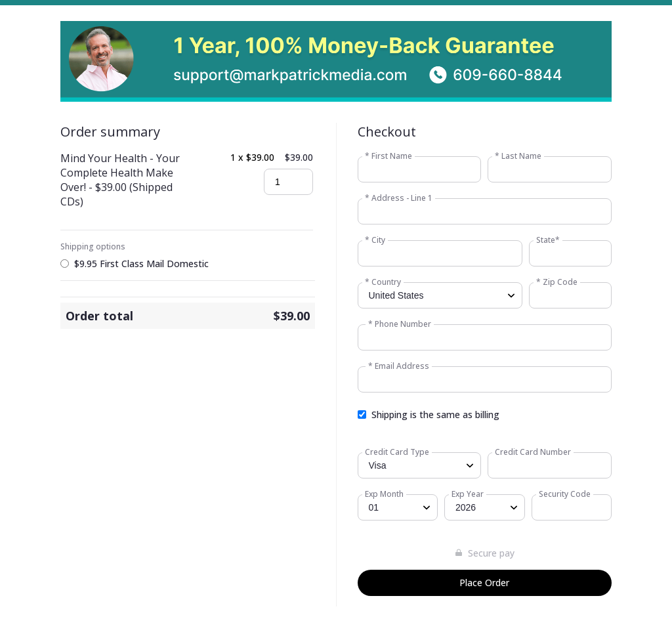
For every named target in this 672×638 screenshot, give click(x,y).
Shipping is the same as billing (435, 415)
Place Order (484, 583)
